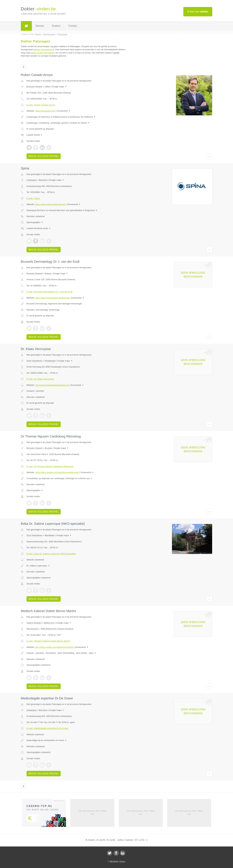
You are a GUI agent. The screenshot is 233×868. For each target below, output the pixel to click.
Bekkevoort (49, 623)
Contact (73, 26)
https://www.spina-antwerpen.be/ (50, 204)
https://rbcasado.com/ (45, 111)
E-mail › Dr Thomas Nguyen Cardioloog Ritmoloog (50, 466)
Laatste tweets (35, 135)
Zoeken (56, 26)
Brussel (48, 448)
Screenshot (64, 111)
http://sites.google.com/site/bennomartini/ (54, 647)
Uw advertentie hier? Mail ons (92, 812)
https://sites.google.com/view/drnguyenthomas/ (57, 472)
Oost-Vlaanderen (34, 361)
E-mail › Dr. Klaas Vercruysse (40, 379)
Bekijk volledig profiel (44, 156)
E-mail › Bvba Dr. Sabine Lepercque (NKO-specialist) (51, 554)
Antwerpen (32, 180)
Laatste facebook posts (39, 228)
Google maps (59, 87)
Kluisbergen (50, 361)
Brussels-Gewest (34, 87)
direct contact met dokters (43, 53)
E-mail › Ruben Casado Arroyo (41, 105)
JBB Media (114, 861)
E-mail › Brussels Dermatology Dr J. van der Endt (50, 292)
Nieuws (40, 26)
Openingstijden (35, 222)
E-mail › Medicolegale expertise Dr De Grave (47, 728)
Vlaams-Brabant (34, 623)
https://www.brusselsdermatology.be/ (52, 298)
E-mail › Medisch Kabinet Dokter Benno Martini (48, 641)
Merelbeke (50, 535)
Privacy (122, 861)
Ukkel (47, 87)
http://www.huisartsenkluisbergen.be (52, 385)
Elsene (48, 273)
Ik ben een (198, 12)
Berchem (43, 180)
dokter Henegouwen (44, 49)
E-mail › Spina (33, 198)
